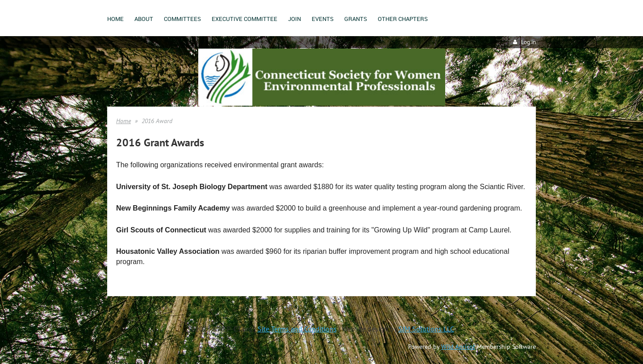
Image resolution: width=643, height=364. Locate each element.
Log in (528, 42)
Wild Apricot (458, 347)
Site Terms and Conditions (297, 329)
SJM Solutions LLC (426, 329)
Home (123, 121)
